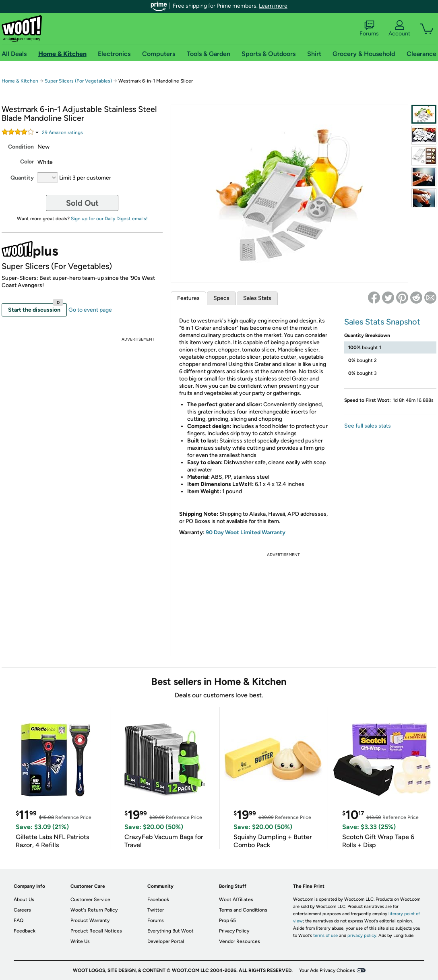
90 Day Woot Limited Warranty (246, 532)
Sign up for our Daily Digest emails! (109, 219)
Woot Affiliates (236, 899)
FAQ (19, 920)
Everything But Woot (170, 931)
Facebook (158, 899)
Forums (369, 29)
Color (27, 162)
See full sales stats (368, 426)
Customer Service (90, 899)
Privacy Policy (234, 931)
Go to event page (90, 310)
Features (188, 298)
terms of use (325, 936)
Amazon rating (62, 132)
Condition (21, 147)
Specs (221, 298)
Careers (22, 910)
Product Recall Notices (96, 931)
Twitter (156, 910)
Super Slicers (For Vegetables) (78, 81)
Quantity (22, 178)
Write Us (80, 941)
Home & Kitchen (20, 81)
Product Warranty (90, 920)
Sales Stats (257, 298)
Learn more (273, 6)
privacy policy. (362, 936)
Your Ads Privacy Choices (327, 970)
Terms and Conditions (243, 910)
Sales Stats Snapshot (382, 322)
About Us (24, 899)
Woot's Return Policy (94, 910)
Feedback (25, 931)
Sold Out (82, 203)
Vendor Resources (240, 941)
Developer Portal (166, 941)
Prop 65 (227, 920)
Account (399, 29)
